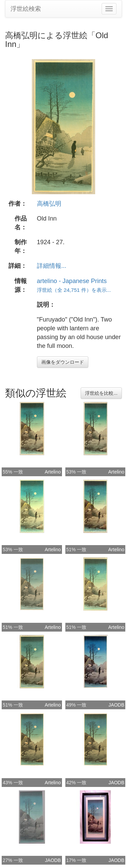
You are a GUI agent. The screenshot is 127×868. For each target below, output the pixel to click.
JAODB (116, 705)
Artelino (53, 472)
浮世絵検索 (26, 9)
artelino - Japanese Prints (72, 281)
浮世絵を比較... (101, 393)
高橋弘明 (49, 204)
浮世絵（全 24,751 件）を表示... (74, 290)
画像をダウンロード (63, 362)
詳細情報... (52, 266)
